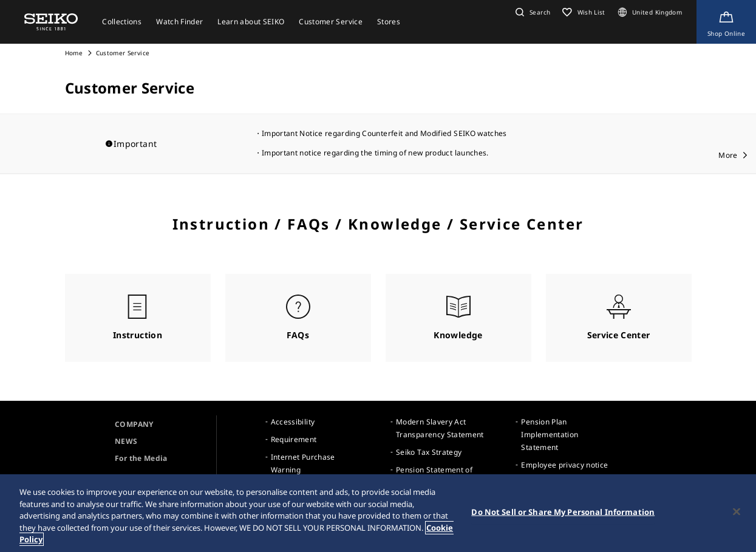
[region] (378, 513)
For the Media (141, 458)
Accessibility (293, 422)
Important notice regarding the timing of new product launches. (375, 153)
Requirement (294, 439)
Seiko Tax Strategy (429, 452)
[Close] (737, 512)
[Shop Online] (726, 22)
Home (74, 53)
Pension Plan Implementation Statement (550, 434)
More (728, 155)
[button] (531, 12)
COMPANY (134, 424)
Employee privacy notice (564, 465)
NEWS (126, 441)
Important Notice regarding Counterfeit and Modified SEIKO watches (384, 133)
